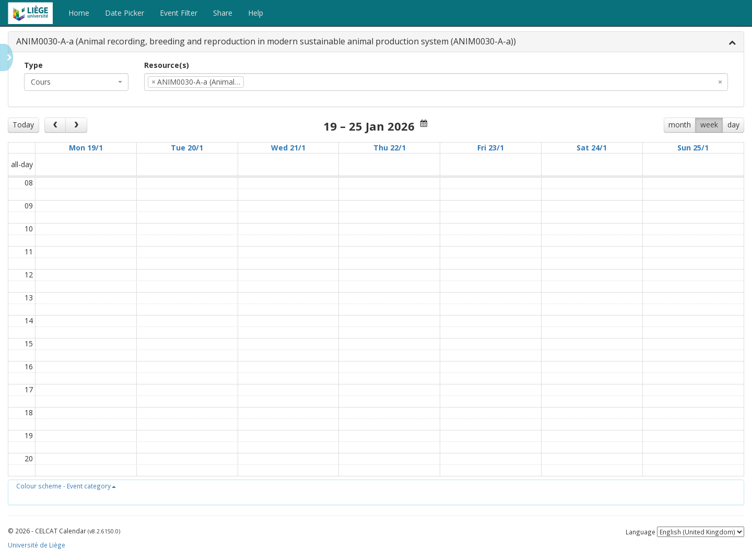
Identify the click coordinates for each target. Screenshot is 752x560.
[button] (66, 486)
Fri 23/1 (491, 148)
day (733, 125)
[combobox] (76, 82)
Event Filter (179, 13)
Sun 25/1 (693, 148)
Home (79, 13)
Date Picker (125, 13)
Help (256, 13)
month (680, 125)
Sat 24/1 (592, 148)
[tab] (376, 42)
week (709, 125)
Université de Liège (37, 545)
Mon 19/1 (86, 148)
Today (23, 125)
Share (223, 13)
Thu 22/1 (390, 148)
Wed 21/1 (288, 148)
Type (33, 65)
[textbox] (262, 82)
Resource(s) (167, 65)
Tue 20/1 (187, 148)
